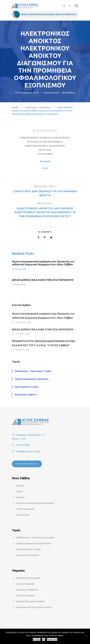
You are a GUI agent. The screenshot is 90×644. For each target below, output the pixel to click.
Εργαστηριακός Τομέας (27, 387)
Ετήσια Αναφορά (25, 509)
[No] (86, 636)
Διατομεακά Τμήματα (26, 395)
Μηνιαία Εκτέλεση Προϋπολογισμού (35, 503)
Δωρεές (20, 497)
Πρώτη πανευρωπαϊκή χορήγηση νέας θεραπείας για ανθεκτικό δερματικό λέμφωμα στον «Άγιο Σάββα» (43, 263)
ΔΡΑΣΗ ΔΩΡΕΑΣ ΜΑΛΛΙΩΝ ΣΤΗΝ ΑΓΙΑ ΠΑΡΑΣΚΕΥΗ (43, 280)
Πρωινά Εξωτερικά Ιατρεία (30, 601)
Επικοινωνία (23, 515)
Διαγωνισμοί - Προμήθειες (60, 93)
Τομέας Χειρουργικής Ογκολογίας (32, 379)
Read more (52, 639)
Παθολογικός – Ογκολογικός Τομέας (33, 371)
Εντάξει (37, 639)
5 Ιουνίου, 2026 (19, 284)
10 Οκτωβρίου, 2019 (27, 93)
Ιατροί (19, 491)
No (44, 639)
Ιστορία (20, 485)
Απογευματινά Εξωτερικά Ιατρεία (34, 607)
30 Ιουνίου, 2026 (19, 269)
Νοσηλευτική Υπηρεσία (28, 578)
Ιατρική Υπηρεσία (25, 584)
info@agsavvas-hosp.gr (28, 451)
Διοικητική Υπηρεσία (27, 590)
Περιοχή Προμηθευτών (27, 464)
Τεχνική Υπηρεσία (26, 595)
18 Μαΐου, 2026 (22, 350)
